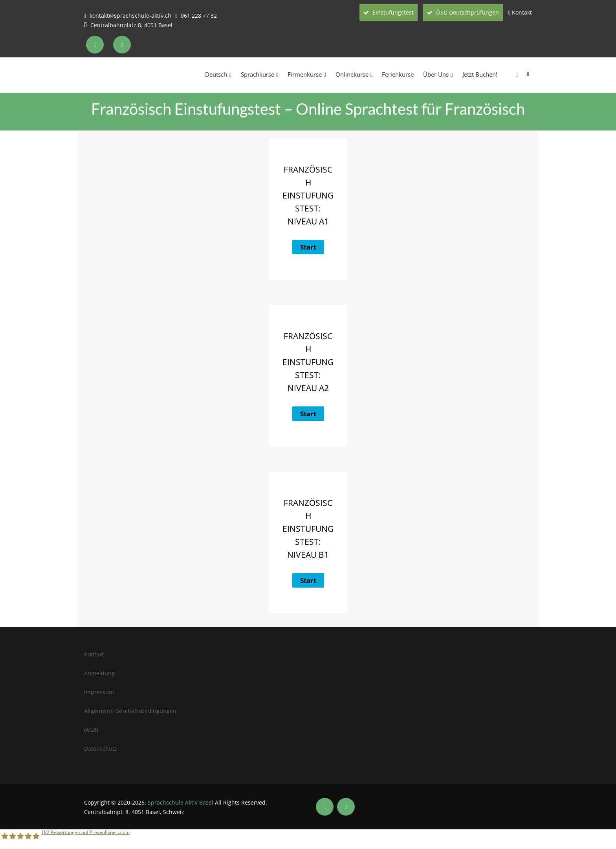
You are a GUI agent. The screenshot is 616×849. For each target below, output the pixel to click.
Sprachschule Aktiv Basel (181, 802)
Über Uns (438, 74)
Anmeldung (99, 673)
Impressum (99, 692)
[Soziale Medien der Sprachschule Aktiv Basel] (325, 807)
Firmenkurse (307, 74)
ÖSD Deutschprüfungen (463, 12)
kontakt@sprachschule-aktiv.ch (130, 16)
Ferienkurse (398, 74)
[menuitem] (512, 74)
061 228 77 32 (199, 16)
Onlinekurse (354, 74)
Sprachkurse (259, 74)
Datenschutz (101, 749)
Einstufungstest (389, 12)
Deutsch (218, 74)
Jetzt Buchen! (480, 74)
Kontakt (522, 12)
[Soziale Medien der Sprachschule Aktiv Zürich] (96, 45)
